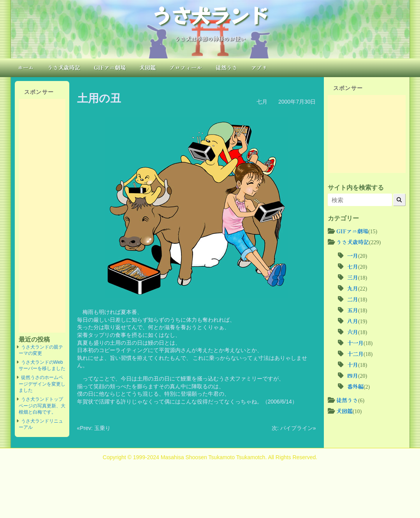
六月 (353, 332)
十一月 (355, 343)
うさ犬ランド (210, 15)
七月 (262, 102)
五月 (353, 310)
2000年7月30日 (297, 102)
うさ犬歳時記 (64, 67)
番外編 (355, 386)
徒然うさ (227, 67)
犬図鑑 (148, 67)
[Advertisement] (42, 216)
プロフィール (186, 67)
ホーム (26, 67)
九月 (353, 288)
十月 (353, 365)
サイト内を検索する (356, 187)
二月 (353, 299)
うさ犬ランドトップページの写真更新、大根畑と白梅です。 (42, 406)
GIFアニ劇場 (110, 67)
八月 (353, 321)
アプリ (259, 67)
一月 (353, 255)
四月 (353, 375)
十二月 (355, 354)
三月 (353, 277)
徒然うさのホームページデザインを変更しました (42, 384)
